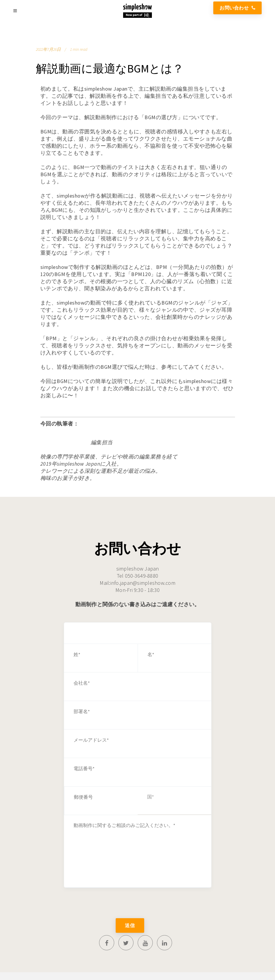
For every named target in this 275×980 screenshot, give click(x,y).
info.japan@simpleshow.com (143, 583)
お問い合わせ (237, 8)
